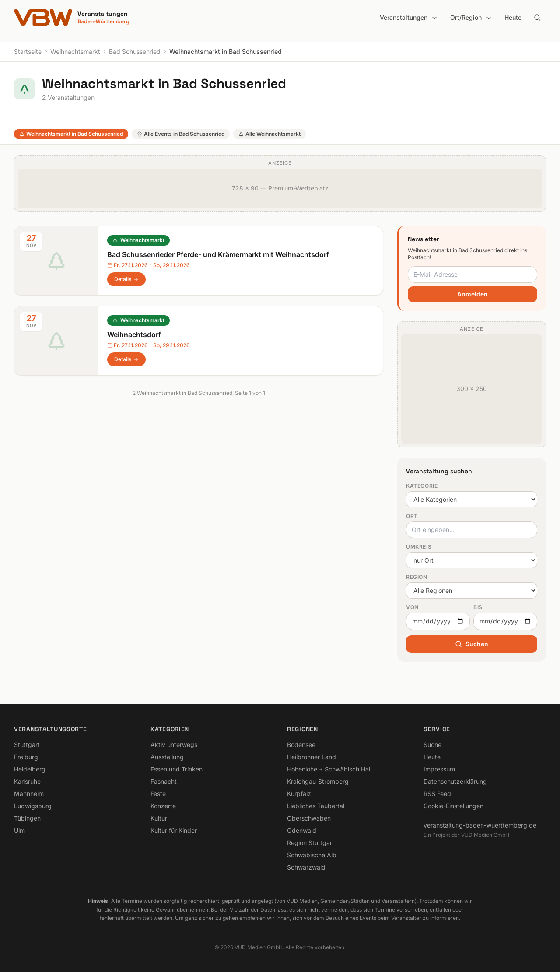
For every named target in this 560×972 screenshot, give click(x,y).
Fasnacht (164, 781)
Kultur (159, 818)
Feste (158, 794)
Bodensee (301, 745)
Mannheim (29, 794)
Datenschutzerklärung (455, 781)
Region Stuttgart (311, 843)
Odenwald (302, 830)
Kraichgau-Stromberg (318, 781)
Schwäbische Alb (312, 855)
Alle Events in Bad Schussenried (181, 134)
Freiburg (26, 757)
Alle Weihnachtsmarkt (269, 134)
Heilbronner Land (311, 757)
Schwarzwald (306, 867)
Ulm (19, 830)
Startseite (28, 51)
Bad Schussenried (135, 51)
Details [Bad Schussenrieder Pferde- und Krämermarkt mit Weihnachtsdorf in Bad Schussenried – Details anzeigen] (126, 279)
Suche (432, 745)
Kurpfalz (299, 794)
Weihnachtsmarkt (75, 51)
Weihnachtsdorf (134, 335)
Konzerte (163, 806)
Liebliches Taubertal (316, 806)
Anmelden (472, 294)
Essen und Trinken (177, 769)
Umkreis (419, 547)
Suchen (472, 644)
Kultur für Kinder (174, 830)
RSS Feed (437, 794)
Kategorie (422, 486)
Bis (478, 607)
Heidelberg (30, 769)
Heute (513, 17)
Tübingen (27, 818)
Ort (412, 516)
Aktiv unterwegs (174, 745)
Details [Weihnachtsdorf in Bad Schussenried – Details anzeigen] (126, 359)
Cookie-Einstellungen (453, 806)
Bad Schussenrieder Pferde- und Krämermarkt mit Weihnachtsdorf (218, 254)
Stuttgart (27, 745)
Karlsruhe (27, 781)
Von (412, 607)
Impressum (439, 769)
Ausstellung (167, 757)
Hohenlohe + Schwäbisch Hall (329, 769)
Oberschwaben (309, 818)
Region (417, 577)
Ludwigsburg (33, 806)
